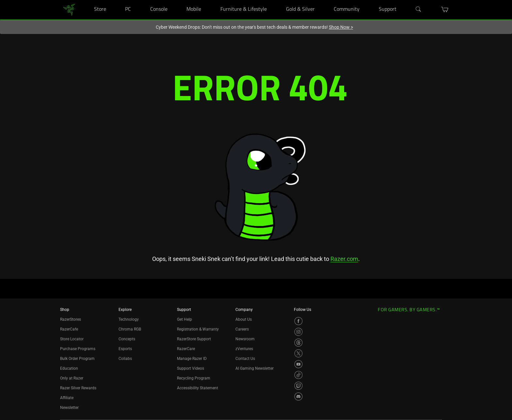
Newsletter (69, 408)
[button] (445, 9)
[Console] (176, 0)
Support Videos (191, 368)
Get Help (184, 319)
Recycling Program (194, 378)
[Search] (419, 9)
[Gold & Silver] (323, 0)
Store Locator (72, 339)
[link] (69, 9)
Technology (129, 319)
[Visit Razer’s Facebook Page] (298, 321)
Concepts (127, 339)
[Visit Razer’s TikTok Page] (298, 375)
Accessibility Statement (198, 388)
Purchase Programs (78, 349)
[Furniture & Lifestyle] (275, 0)
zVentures (244, 349)
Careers (242, 329)
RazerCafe (69, 329)
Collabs (125, 359)
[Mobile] (209, 0)
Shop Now (341, 27)
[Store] (114, 0)
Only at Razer (72, 378)
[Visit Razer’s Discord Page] (298, 396)
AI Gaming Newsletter (255, 368)
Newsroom (245, 339)
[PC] (139, 0)
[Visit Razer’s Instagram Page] (298, 332)
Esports (125, 349)
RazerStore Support (194, 339)
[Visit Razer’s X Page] (298, 353)
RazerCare (186, 349)
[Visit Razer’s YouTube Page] (298, 364)
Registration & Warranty (198, 329)
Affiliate (67, 398)
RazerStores (71, 319)
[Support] (404, 0)
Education (69, 368)
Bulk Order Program (77, 359)
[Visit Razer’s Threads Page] (298, 343)
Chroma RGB (130, 329)
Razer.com (344, 259)
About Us (244, 319)
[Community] (368, 0)
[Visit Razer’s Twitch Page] (298, 386)
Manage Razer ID (192, 359)
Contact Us (245, 359)
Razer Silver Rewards (78, 388)
